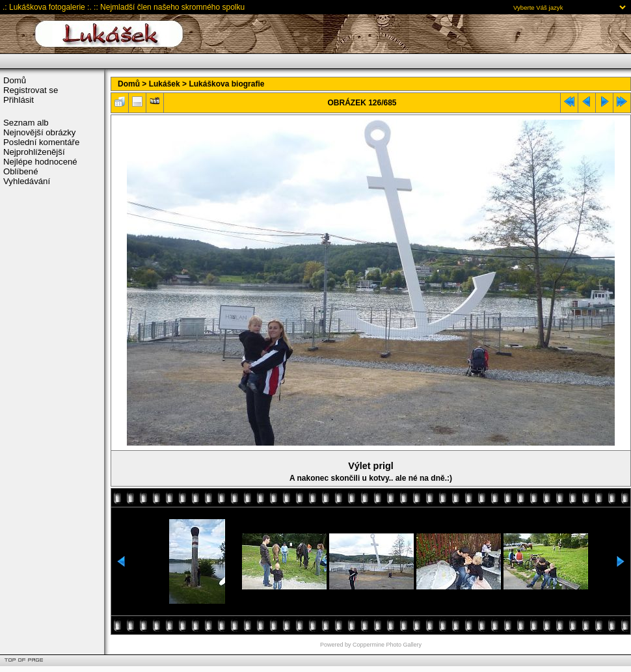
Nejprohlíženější (34, 152)
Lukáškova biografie (226, 84)
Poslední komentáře (41, 142)
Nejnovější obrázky (39, 132)
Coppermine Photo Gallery (387, 645)
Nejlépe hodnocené (40, 162)
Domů (15, 80)
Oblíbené (21, 171)
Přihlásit (19, 100)
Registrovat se (31, 90)
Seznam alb (26, 123)
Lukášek (165, 84)
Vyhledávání (27, 181)
